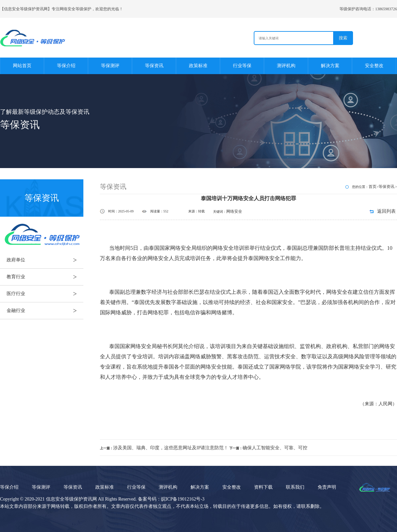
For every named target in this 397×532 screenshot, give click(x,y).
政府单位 (45, 260)
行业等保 (242, 66)
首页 (373, 187)
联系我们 (295, 487)
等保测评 (110, 66)
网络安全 (234, 211)
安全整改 (374, 66)
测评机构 (286, 66)
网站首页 (22, 66)
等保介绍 (66, 66)
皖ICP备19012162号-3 (183, 499)
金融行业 (45, 311)
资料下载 (263, 487)
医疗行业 (45, 294)
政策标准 (198, 66)
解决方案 (330, 66)
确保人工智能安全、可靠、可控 (275, 448)
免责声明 (327, 487)
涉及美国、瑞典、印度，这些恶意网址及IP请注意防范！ (171, 448)
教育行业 (45, 277)
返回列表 (386, 211)
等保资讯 (154, 66)
